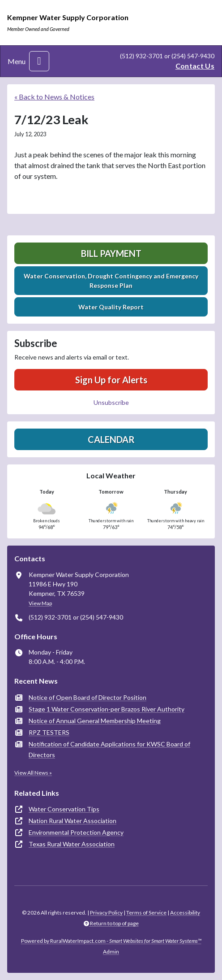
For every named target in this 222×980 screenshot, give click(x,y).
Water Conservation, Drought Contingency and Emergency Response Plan (111, 281)
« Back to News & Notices (54, 97)
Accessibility (185, 913)
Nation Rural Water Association (73, 821)
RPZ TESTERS (49, 732)
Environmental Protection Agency (76, 832)
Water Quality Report (111, 307)
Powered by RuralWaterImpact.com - (111, 941)
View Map (40, 603)
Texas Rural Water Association (72, 844)
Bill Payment (111, 253)
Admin (111, 952)
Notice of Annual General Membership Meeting (95, 721)
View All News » (33, 773)
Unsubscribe (111, 402)
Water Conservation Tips (64, 809)
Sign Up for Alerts (111, 380)
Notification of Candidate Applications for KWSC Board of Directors (109, 749)
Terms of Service (146, 913)
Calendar (111, 439)
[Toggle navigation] (39, 61)
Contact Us (195, 66)
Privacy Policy (106, 913)
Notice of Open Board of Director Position (88, 697)
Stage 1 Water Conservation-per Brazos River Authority (107, 709)
